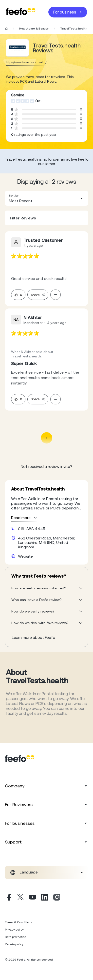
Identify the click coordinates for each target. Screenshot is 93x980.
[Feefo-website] (21, 12)
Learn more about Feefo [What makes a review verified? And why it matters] (34, 637)
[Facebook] (8, 898)
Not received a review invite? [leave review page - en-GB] (46, 466)
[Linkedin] (45, 898)
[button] (46, 198)
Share (38, 295)
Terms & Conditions (19, 922)
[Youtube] (33, 898)
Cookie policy (14, 944)
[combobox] (46, 198)
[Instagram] (57, 898)
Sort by (14, 196)
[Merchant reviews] (18, 48)
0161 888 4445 (32, 529)
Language (29, 872)
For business (68, 12)
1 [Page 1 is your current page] (46, 438)
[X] (20, 898)
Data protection (16, 937)
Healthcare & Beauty (34, 29)
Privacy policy (14, 930)
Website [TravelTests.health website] (25, 556)
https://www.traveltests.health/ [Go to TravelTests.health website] (26, 62)
